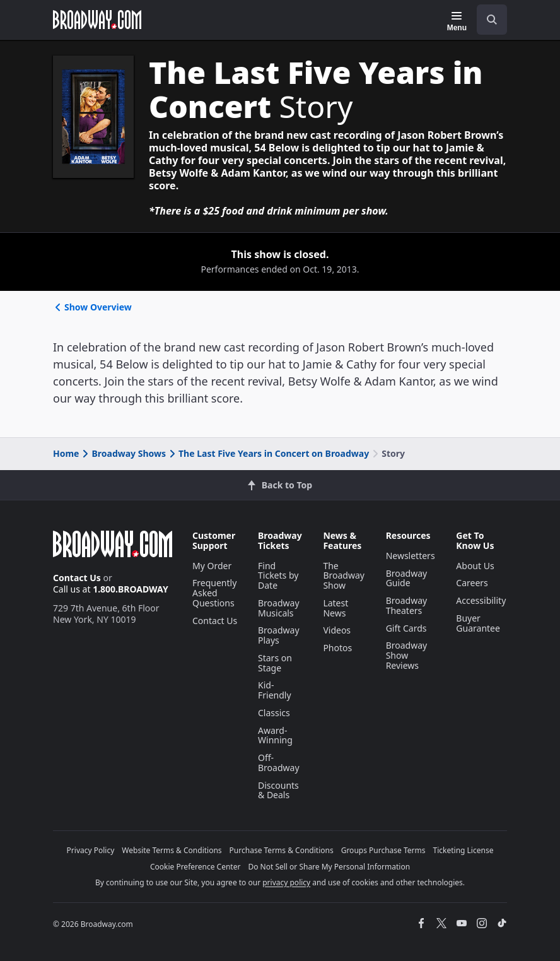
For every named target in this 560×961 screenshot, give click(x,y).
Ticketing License (464, 850)
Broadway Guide (407, 578)
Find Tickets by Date (278, 576)
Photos (337, 648)
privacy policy (286, 882)
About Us (475, 566)
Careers (472, 583)
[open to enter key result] (492, 20)
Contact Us (77, 578)
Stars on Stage (275, 663)
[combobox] (487, 20)
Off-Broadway (279, 763)
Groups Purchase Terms (383, 850)
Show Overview (92, 307)
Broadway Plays (279, 635)
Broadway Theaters (407, 605)
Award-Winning (275, 735)
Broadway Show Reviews (407, 655)
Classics (274, 713)
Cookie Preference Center (195, 867)
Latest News (335, 608)
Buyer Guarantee (478, 623)
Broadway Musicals (279, 608)
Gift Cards (406, 628)
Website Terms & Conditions (172, 850)
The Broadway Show (344, 576)
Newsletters (411, 556)
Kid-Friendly (275, 690)
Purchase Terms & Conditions (282, 850)
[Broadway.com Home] (97, 20)
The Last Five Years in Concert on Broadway (268, 453)
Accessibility (481, 600)
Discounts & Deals (278, 790)
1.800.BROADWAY (131, 589)
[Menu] (457, 21)
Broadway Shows (123, 453)
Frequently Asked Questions (214, 593)
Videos (337, 630)
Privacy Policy (91, 850)
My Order (212, 566)
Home (66, 453)
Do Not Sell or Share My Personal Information (329, 867)
